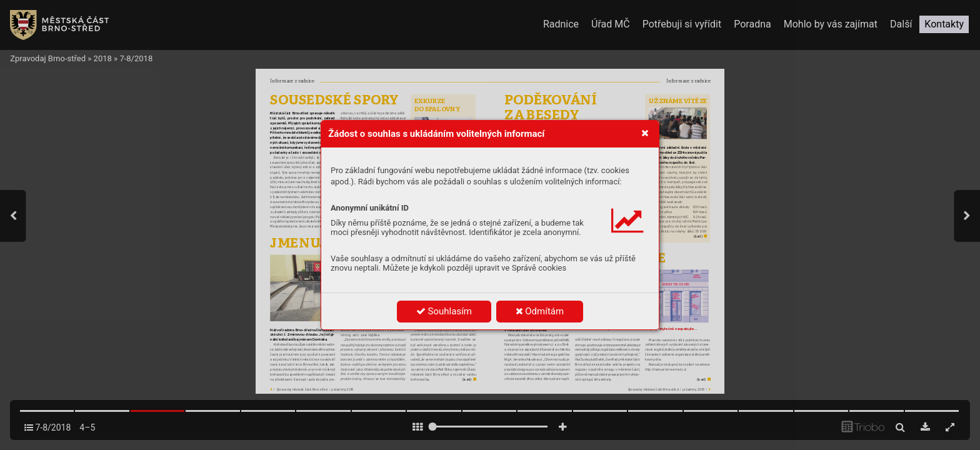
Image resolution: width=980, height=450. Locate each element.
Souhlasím (444, 311)
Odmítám (540, 311)
